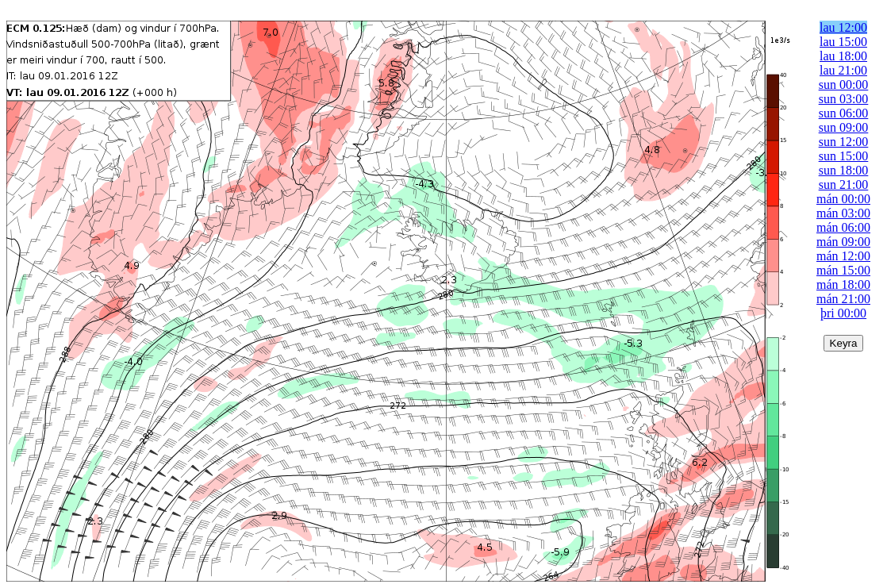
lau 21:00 (843, 70)
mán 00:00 (843, 199)
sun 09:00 (844, 127)
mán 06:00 (843, 227)
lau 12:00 (843, 27)
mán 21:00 (843, 299)
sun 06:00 (844, 113)
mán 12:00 (843, 256)
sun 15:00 (844, 156)
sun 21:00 (844, 184)
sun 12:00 (844, 142)
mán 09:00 (843, 242)
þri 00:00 (843, 313)
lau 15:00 (843, 42)
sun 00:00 (844, 85)
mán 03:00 (843, 213)
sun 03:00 (844, 99)
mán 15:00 (843, 270)
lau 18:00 (843, 56)
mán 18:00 (843, 284)
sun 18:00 (844, 170)
